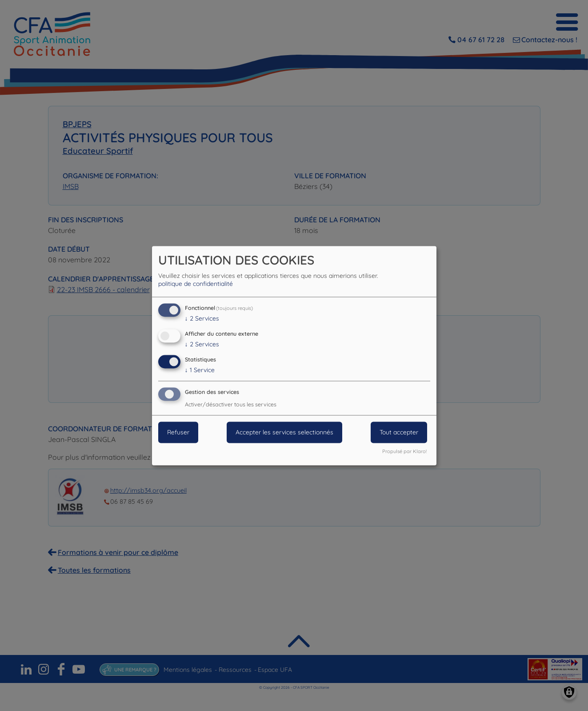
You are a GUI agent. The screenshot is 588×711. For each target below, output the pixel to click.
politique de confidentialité (196, 284)
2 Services (202, 319)
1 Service (200, 370)
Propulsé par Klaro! (404, 451)
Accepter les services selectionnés (284, 432)
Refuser (178, 432)
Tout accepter (399, 432)
